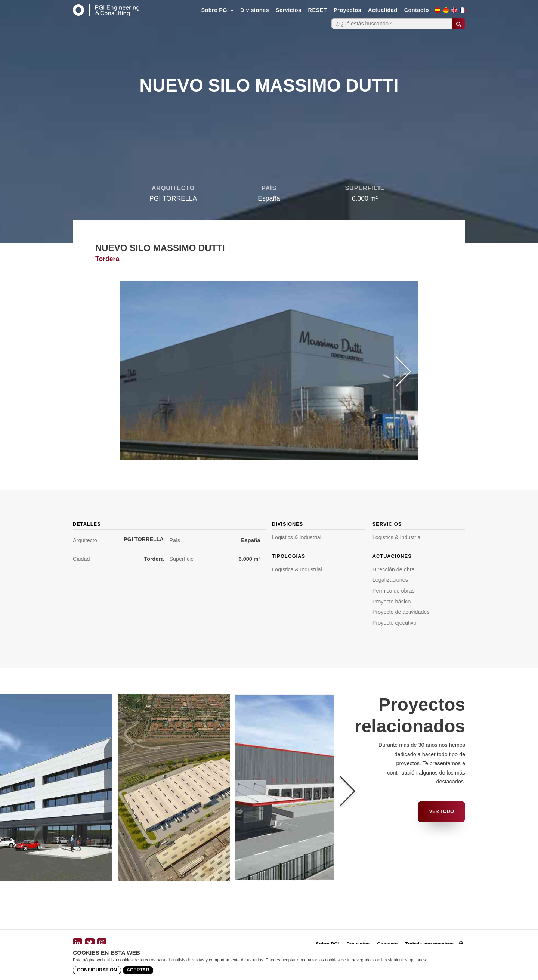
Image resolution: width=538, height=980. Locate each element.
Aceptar (138, 970)
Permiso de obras (394, 591)
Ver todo (441, 811)
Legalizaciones (390, 580)
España (251, 540)
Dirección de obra (394, 569)
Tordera (154, 559)
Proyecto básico (392, 602)
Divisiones (255, 10)
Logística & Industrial (297, 569)
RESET (318, 10)
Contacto (417, 10)
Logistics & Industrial (297, 537)
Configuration (97, 970)
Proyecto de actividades (401, 612)
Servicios (289, 10)
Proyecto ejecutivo (395, 623)
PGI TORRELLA (144, 539)
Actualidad (383, 10)
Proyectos (347, 10)
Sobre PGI (217, 10)
